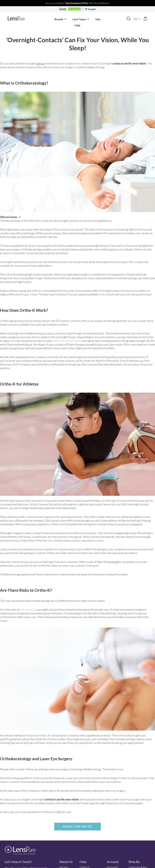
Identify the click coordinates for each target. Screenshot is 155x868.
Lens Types (75, 19)
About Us (66, 862)
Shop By (134, 862)
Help (104, 19)
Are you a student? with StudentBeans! (77, 3)
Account (113, 862)
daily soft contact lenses (67, 341)
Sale (92, 19)
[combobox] (129, 19)
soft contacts (27, 610)
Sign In (137, 19)
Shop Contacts (77, 827)
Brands (56, 19)
